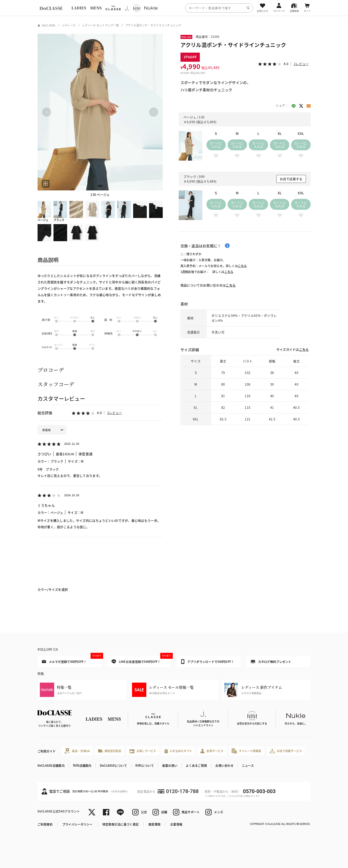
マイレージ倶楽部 (246, 751)
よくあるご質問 (196, 765)
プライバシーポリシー (77, 824)
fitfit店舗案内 (82, 765)
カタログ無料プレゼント (271, 662)
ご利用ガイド (47, 751)
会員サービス (212, 751)
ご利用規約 (45, 824)
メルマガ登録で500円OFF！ (72, 660)
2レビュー (115, 413)
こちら (242, 266)
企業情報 (176, 824)
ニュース (248, 765)
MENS (96, 8)
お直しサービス (143, 751)
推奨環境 (154, 824)
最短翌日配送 (110, 751)
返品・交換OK (77, 751)
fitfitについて (145, 765)
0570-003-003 (259, 791)
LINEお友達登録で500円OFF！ (141, 660)
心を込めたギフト (178, 751)
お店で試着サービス (286, 751)
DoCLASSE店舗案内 (51, 765)
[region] (174, 8)
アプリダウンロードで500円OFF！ (208, 661)
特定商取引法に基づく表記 (121, 824)
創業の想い (170, 765)
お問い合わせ (224, 765)
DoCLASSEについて (113, 765)
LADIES (79, 8)
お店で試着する (291, 179)
